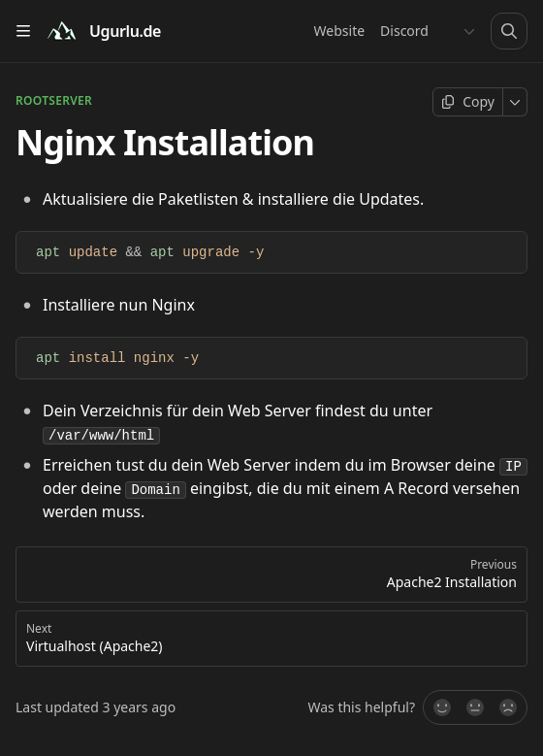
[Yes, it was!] (441, 707)
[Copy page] (468, 102)
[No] (509, 707)
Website (340, 31)
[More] (515, 102)
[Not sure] (475, 707)
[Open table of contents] (23, 31)
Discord (404, 31)
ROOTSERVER (54, 101)
